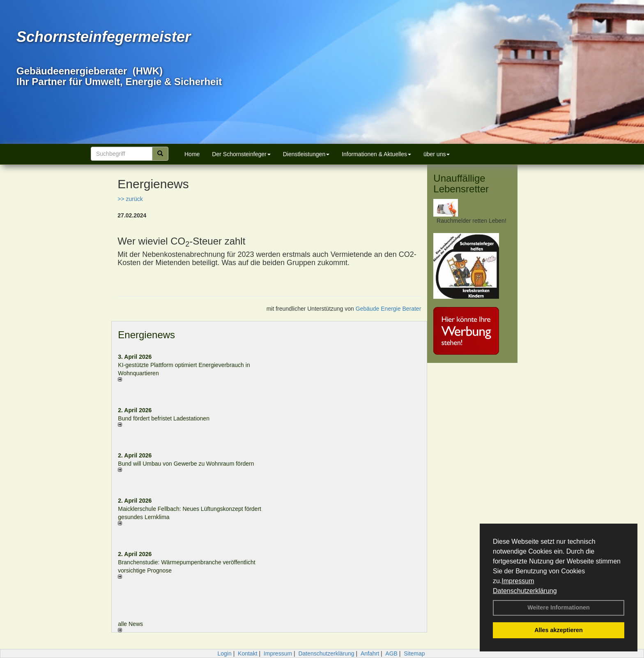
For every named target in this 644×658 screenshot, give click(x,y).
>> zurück (130, 199)
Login (224, 653)
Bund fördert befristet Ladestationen (164, 418)
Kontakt (247, 653)
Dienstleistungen (306, 154)
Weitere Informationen (559, 607)
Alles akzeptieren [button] (559, 630)
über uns (437, 154)
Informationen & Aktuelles (376, 154)
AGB (391, 653)
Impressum (518, 581)
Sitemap (414, 653)
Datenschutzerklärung (525, 591)
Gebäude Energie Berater (389, 309)
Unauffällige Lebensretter (461, 184)
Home (192, 154)
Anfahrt (370, 653)
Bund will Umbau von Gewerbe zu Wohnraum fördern (186, 464)
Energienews (146, 335)
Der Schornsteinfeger (241, 154)
